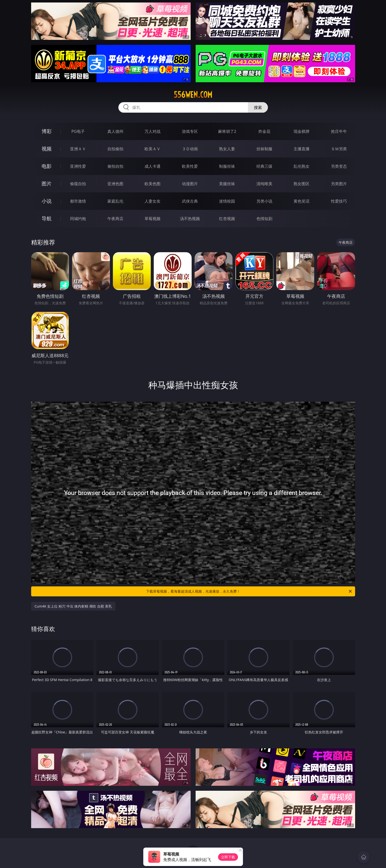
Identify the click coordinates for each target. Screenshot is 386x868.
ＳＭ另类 (339, 149)
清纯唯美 (264, 184)
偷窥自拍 (78, 184)
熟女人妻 (227, 149)
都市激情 (78, 201)
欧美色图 (153, 184)
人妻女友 (153, 201)
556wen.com (193, 95)
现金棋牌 (302, 131)
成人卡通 (153, 166)
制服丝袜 (227, 166)
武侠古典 (190, 201)
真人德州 (115, 131)
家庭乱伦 (115, 201)
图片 (47, 184)
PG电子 (78, 131)
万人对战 (153, 131)
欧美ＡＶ (153, 149)
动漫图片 (190, 184)
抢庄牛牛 (339, 131)
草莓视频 (153, 219)
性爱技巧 (339, 201)
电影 (47, 166)
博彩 (47, 131)
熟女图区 (302, 184)
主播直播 (302, 149)
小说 (47, 201)
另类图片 (339, 184)
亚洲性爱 (78, 166)
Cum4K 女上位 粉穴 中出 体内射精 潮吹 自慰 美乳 (73, 606)
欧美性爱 (190, 166)
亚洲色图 (115, 184)
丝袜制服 (264, 149)
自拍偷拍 (115, 149)
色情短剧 (264, 219)
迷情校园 (227, 201)
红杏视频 (227, 219)
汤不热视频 (190, 219)
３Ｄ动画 (190, 149)
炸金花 (264, 131)
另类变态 (339, 166)
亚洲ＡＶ (78, 149)
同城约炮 (78, 219)
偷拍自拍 (115, 166)
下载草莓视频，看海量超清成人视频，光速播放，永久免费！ (249, 591)
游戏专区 (190, 131)
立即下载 (228, 857)
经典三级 (264, 166)
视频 (47, 149)
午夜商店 (115, 219)
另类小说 (264, 201)
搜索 (258, 107)
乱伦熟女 (302, 166)
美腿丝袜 (227, 184)
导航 (47, 218)
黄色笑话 (302, 201)
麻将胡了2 (227, 131)
